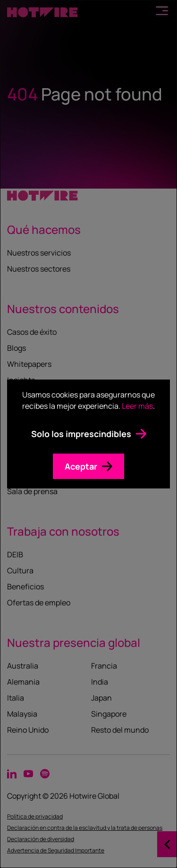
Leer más (137, 406)
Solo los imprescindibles (81, 434)
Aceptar (81, 466)
